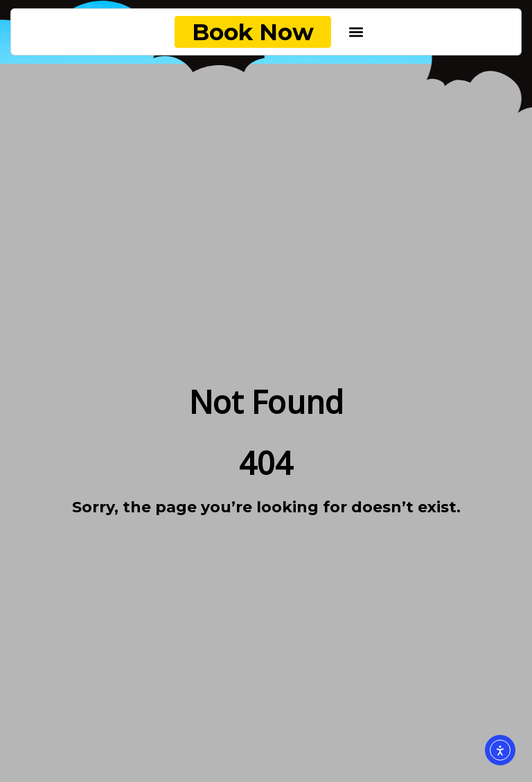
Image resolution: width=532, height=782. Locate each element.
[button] (356, 32)
